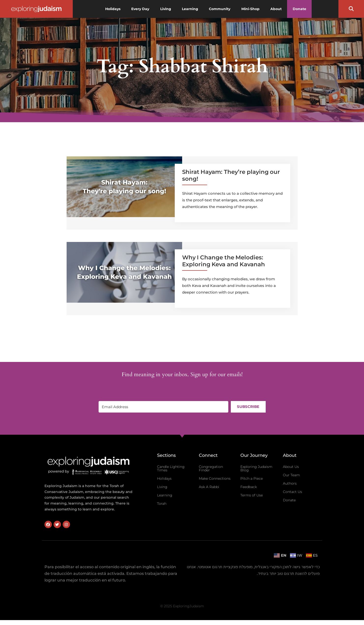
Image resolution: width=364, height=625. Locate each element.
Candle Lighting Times (171, 468)
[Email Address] (163, 407)
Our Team (291, 475)
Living (162, 487)
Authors (290, 483)
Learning (165, 495)
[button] (351, 9)
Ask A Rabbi (209, 487)
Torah (162, 504)
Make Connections (215, 478)
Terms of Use (252, 495)
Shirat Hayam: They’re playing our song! (231, 175)
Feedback (249, 487)
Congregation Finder (211, 468)
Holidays (164, 478)
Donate (289, 500)
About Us (291, 467)
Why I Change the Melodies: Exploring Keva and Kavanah (224, 261)
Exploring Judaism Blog (256, 468)
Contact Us (292, 492)
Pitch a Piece (252, 478)
